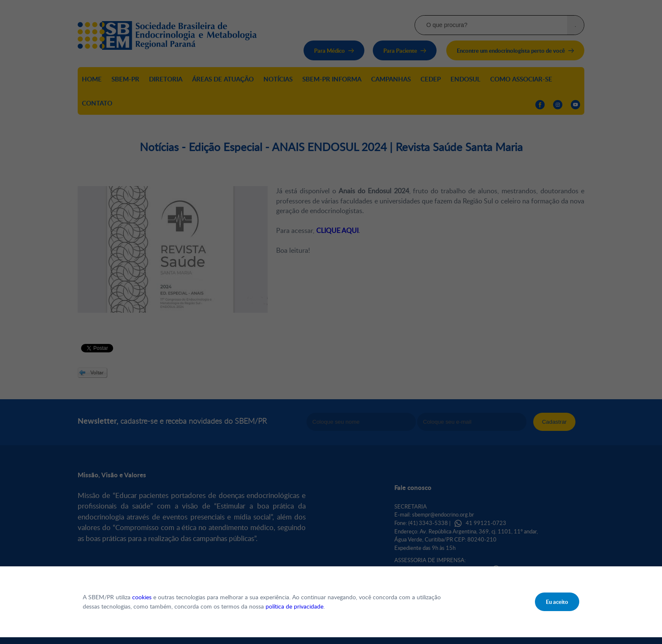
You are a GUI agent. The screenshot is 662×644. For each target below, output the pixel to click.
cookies (142, 597)
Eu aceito (557, 602)
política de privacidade (294, 606)
